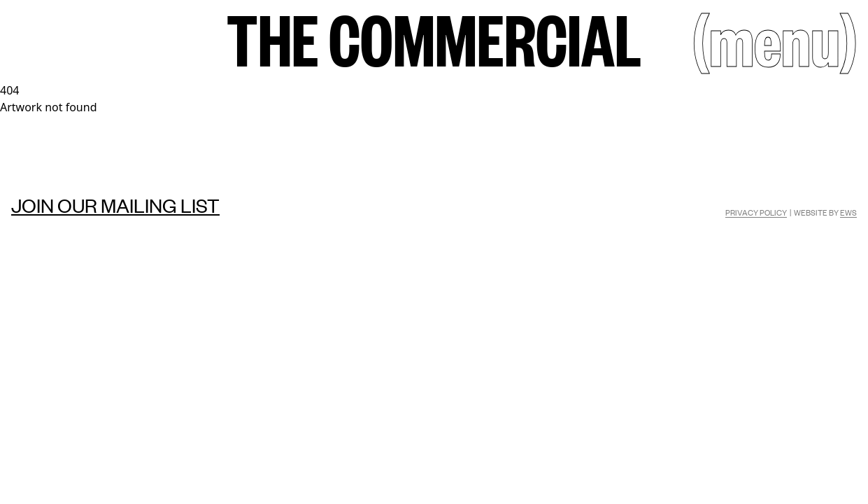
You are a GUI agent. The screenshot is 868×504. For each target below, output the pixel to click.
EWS (848, 212)
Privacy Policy (756, 212)
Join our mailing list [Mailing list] (115, 205)
